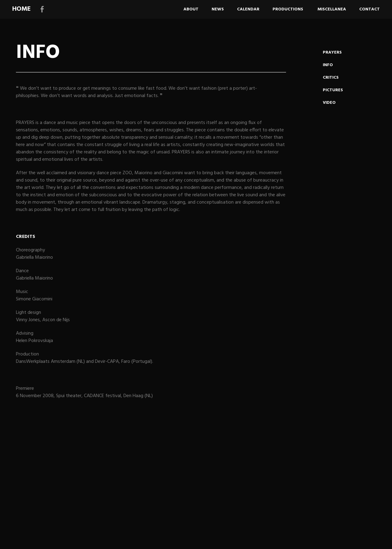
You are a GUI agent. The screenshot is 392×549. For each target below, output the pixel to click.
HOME (21, 9)
